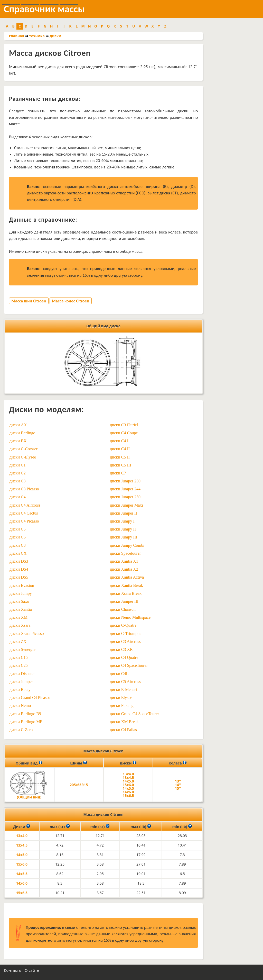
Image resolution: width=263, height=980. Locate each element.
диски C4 (18, 497)
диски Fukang (122, 705)
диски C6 (18, 537)
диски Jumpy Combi (127, 545)
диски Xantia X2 (124, 569)
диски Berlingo (22, 433)
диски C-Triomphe (126, 633)
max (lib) (141, 826)
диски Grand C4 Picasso (30, 698)
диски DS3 (19, 561)
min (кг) (100, 826)
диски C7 (118, 473)
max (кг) (60, 826)
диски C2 (18, 473)
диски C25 (19, 665)
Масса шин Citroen (29, 301)
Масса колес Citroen (71, 301)
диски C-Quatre (123, 625)
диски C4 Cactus (24, 513)
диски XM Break (124, 722)
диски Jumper (21, 682)
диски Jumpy (21, 593)
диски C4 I (119, 441)
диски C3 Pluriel (124, 425)
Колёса (178, 763)
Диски (128, 763)
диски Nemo (20, 705)
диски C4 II (120, 449)
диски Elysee (121, 698)
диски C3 (18, 481)
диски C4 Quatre (124, 657)
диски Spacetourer (125, 553)
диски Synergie (22, 649)
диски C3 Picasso (24, 489)
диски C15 (19, 657)
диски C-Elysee (23, 457)
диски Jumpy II (123, 529)
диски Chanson (123, 609)
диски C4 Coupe (124, 433)
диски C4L (119, 674)
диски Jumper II (124, 513)
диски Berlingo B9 (25, 714)
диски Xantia (21, 609)
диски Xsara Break (126, 593)
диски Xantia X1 (124, 561)
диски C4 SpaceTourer (129, 665)
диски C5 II (120, 457)
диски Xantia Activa (127, 577)
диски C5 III (121, 465)
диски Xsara (20, 625)
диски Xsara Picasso (27, 633)
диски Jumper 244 (125, 489)
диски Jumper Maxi (126, 505)
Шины (79, 763)
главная (17, 36)
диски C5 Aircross (125, 682)
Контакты (13, 970)
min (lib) (182, 826)
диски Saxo (19, 601)
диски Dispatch (22, 674)
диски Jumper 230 (125, 481)
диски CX (18, 553)
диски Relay (20, 690)
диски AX (18, 425)
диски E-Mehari (123, 690)
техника (37, 36)
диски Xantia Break (126, 585)
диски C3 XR (121, 649)
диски (55, 36)
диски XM (18, 617)
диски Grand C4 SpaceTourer (134, 714)
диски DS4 (19, 569)
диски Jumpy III (124, 537)
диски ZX (18, 641)
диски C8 (18, 545)
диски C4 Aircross (25, 505)
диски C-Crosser (24, 449)
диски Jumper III (124, 601)
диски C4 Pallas (123, 730)
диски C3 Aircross (125, 641)
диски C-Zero (21, 730)
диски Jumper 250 (125, 497)
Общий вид (29, 763)
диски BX (18, 441)
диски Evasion (22, 585)
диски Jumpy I (122, 521)
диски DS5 (19, 577)
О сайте (32, 970)
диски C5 (18, 529)
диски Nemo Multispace (130, 617)
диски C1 (18, 465)
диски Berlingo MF (26, 722)
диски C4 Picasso (24, 521)
